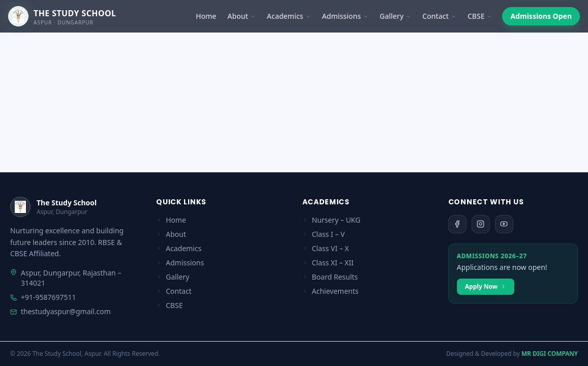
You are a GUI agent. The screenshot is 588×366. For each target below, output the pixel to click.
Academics (289, 16)
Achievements (331, 291)
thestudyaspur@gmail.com (60, 311)
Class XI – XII (328, 263)
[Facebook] (457, 224)
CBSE (480, 16)
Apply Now (486, 286)
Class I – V (324, 234)
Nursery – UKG (332, 220)
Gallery (395, 16)
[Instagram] (481, 224)
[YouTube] (504, 224)
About (242, 16)
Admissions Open (541, 16)
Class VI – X (326, 248)
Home (206, 16)
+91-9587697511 (43, 297)
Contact (439, 16)
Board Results (330, 277)
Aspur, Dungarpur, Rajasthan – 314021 (66, 278)
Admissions (345, 16)
